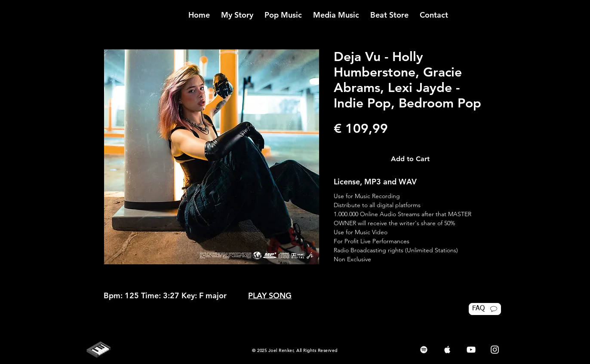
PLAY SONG (270, 295)
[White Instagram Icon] (495, 350)
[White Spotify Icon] (424, 350)
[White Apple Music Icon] (447, 350)
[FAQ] (485, 309)
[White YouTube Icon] (471, 350)
